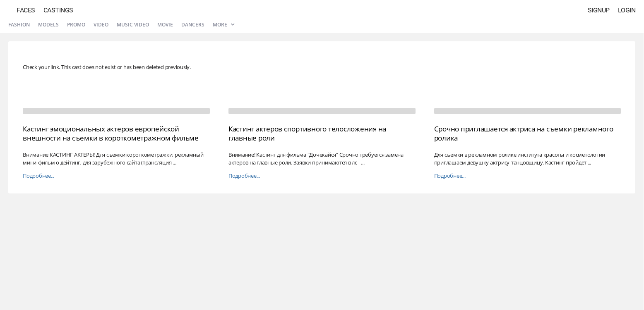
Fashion (19, 25)
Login (627, 10)
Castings (58, 10)
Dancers (193, 25)
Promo (76, 25)
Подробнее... (38, 176)
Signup (599, 10)
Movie (165, 25)
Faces (26, 10)
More (223, 25)
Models (48, 25)
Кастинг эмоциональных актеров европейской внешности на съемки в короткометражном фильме (111, 133)
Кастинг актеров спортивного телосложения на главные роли (307, 133)
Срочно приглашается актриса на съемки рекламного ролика (524, 133)
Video (101, 25)
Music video (133, 25)
